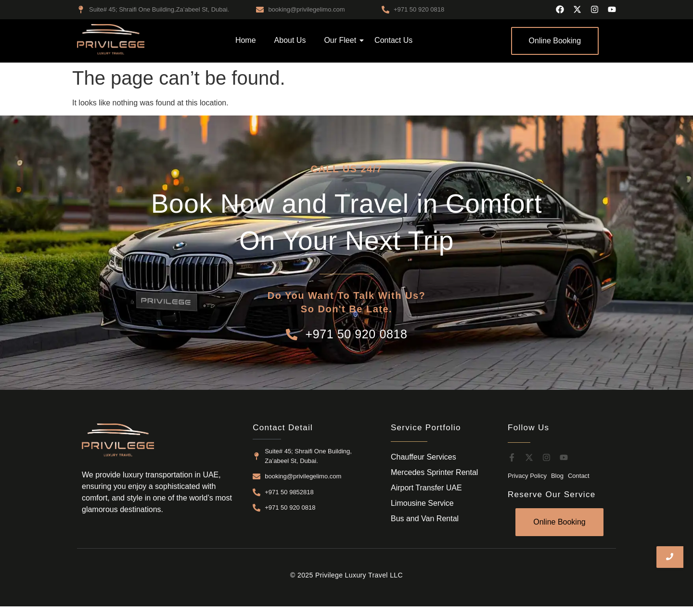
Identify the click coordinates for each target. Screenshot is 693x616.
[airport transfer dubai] (111, 39)
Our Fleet (342, 40)
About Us (290, 40)
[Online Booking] (555, 41)
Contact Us (393, 40)
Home (246, 40)
